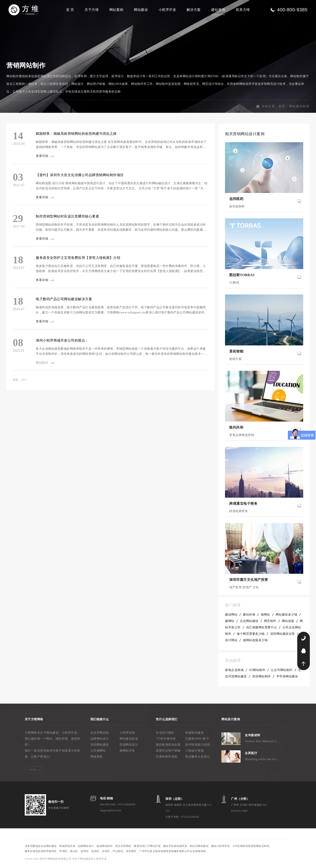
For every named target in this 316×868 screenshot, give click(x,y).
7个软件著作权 (166, 741)
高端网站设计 (129, 747)
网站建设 (141, 10)
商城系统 (97, 759)
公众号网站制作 (282, 672)
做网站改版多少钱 (255, 643)
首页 (282, 109)
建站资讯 (218, 10)
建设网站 (231, 617)
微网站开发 (127, 753)
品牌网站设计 (100, 741)
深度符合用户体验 (168, 753)
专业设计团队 (165, 735)
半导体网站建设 (287, 679)
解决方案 (194, 10)
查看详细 (42, 158)
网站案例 (116, 10)
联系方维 (243, 10)
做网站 (265, 617)
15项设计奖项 (195, 753)
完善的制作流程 (167, 759)
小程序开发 (167, 10)
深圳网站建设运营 (283, 636)
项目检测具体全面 (168, 747)
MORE (33, 772)
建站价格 (249, 617)
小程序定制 (127, 735)
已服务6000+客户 (197, 741)
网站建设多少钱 (287, 617)
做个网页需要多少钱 (251, 636)
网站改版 (288, 623)
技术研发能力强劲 (198, 747)
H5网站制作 (257, 672)
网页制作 (270, 623)
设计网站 (231, 643)
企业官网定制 (100, 735)
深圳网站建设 (100, 747)
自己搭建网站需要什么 (262, 630)
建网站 (230, 623)
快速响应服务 (194, 735)
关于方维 (92, 10)
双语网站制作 (262, 679)
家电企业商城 (234, 672)
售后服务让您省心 (198, 759)
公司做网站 (98, 753)
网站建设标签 (299, 109)
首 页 (70, 10)
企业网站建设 (249, 623)
